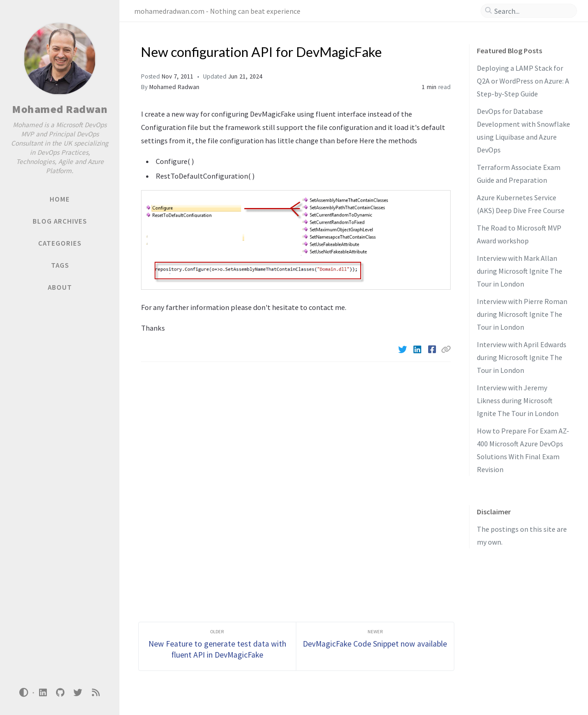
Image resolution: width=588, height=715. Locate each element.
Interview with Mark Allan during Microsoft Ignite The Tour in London (520, 271)
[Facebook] (433, 349)
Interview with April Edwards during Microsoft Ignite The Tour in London (522, 357)
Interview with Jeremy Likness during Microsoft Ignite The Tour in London (518, 400)
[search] (532, 11)
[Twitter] (403, 349)
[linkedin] (43, 693)
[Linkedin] (418, 349)
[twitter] (78, 693)
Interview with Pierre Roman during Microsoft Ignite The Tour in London (522, 314)
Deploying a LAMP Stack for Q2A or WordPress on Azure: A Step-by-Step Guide (523, 81)
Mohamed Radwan (60, 109)
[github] (60, 693)
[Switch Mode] (24, 692)
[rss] (96, 693)
